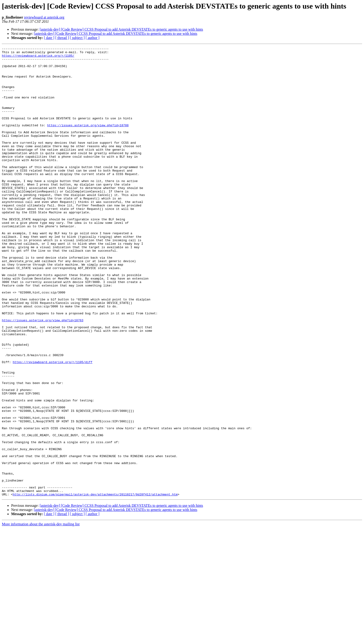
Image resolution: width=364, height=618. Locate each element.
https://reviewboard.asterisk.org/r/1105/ (38, 58)
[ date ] (49, 38)
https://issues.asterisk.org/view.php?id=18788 (88, 141)
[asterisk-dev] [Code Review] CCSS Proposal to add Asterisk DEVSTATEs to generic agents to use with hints (121, 29)
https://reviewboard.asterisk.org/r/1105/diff (53, 425)
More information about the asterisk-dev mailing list (41, 614)
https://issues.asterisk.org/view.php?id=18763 (43, 375)
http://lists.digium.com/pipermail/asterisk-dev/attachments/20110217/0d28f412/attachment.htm (95, 584)
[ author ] (93, 38)
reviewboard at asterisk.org (44, 17)
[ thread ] (62, 38)
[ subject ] (77, 38)
